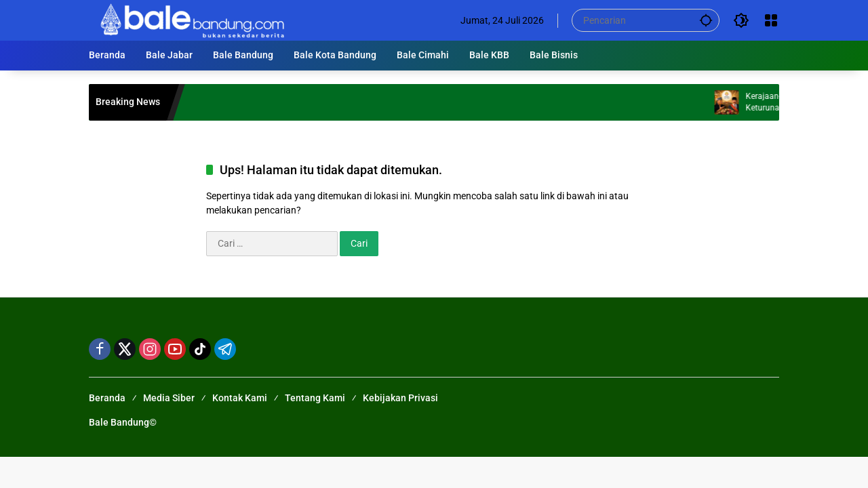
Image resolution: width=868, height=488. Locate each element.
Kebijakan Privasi (400, 398)
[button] (706, 20)
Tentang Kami (315, 398)
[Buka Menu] (771, 20)
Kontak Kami (240, 398)
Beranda (107, 398)
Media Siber (169, 398)
